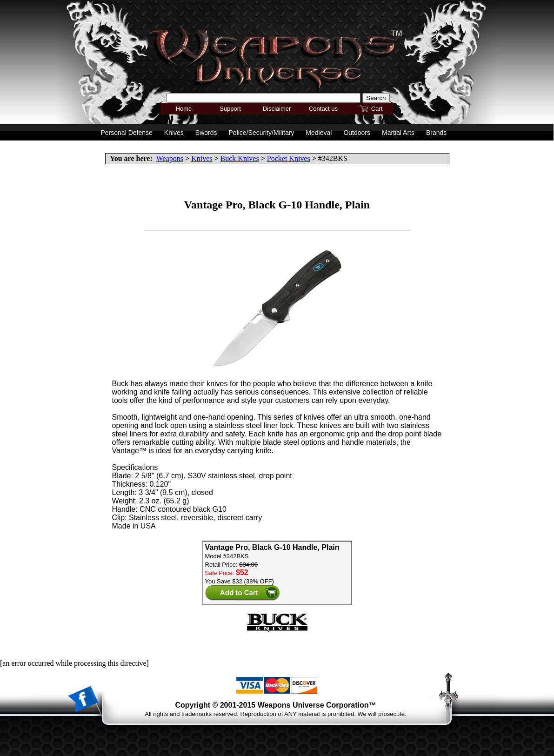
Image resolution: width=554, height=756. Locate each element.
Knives (202, 158)
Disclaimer (277, 109)
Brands (436, 133)
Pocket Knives (289, 158)
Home (184, 109)
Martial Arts (398, 133)
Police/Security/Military (262, 133)
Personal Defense (127, 133)
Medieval (319, 133)
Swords (206, 133)
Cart (377, 109)
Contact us (323, 109)
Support (230, 109)
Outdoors (357, 133)
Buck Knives (240, 158)
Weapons (170, 158)
